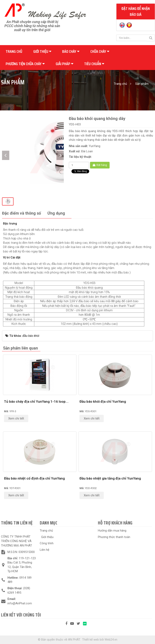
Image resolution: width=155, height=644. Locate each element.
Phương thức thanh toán (114, 537)
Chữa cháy (100, 51)
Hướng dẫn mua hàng (112, 531)
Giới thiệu (42, 51)
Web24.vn (111, 640)
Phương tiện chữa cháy (25, 64)
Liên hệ (45, 550)
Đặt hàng (100, 165)
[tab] (21, 213)
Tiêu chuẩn (94, 64)
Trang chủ (14, 51)
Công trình (47, 543)
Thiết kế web (91, 640)
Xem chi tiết (16, 418)
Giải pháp (64, 64)
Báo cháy (71, 51)
